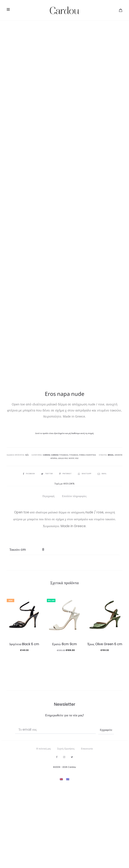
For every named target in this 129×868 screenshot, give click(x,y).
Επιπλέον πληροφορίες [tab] (74, 561)
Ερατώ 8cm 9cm (64, 709)
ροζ (77, 523)
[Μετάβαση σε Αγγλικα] (61, 844)
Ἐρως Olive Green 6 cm (105, 709)
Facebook (29, 539)
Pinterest (66, 539)
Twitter (47, 539)
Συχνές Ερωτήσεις (66, 814)
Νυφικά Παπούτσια (87, 520)
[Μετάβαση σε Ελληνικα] (68, 844)
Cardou (47, 520)
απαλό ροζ (63, 523)
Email (102, 539)
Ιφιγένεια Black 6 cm (24, 709)
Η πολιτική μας (44, 814)
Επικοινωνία (87, 814)
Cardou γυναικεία (60, 520)
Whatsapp (85, 539)
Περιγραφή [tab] (48, 561)
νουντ (71, 523)
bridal (111, 520)
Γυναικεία (74, 520)
